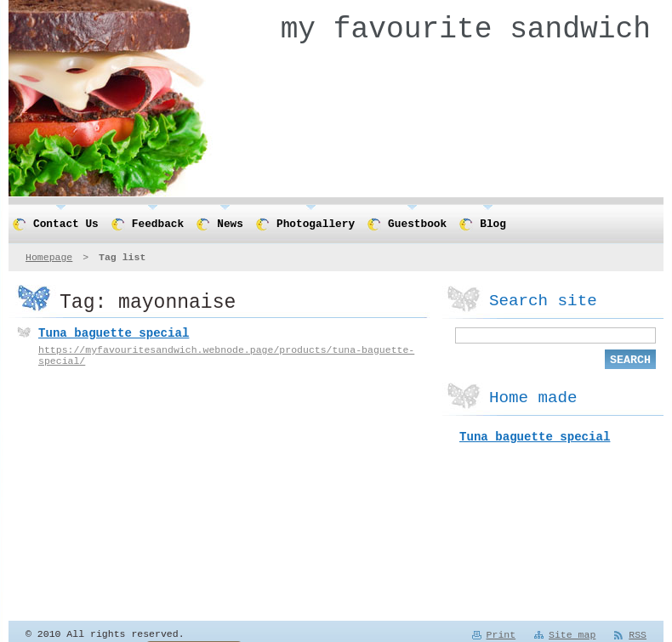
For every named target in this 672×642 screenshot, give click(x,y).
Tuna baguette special (114, 335)
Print (501, 636)
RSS (638, 636)
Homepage (49, 257)
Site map (572, 636)
